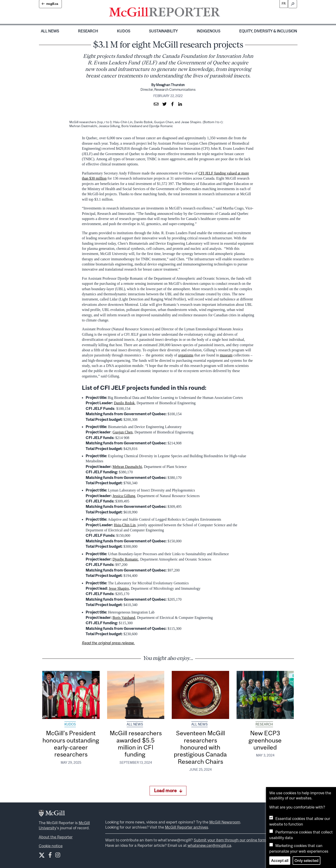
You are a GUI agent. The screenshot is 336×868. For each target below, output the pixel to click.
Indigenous (208, 31)
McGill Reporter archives (187, 827)
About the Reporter (56, 837)
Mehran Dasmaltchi (127, 467)
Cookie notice (51, 846)
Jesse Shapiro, (119, 588)
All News (50, 31)
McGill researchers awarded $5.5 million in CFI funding (136, 744)
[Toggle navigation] (224, 13)
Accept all (280, 861)
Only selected (306, 861)
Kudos (124, 31)
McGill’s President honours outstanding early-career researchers (71, 744)
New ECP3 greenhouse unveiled (265, 740)
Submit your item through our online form (230, 840)
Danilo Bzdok (124, 403)
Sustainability (163, 31)
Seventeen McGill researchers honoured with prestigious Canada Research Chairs (200, 747)
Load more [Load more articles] (168, 790)
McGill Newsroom (225, 822)
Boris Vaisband (124, 618)
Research (88, 31)
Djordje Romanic (125, 559)
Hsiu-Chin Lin (125, 525)
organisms (186, 355)
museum (226, 355)
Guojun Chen (122, 432)
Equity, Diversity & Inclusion (268, 31)
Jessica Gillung (124, 496)
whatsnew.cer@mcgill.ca (209, 845)
